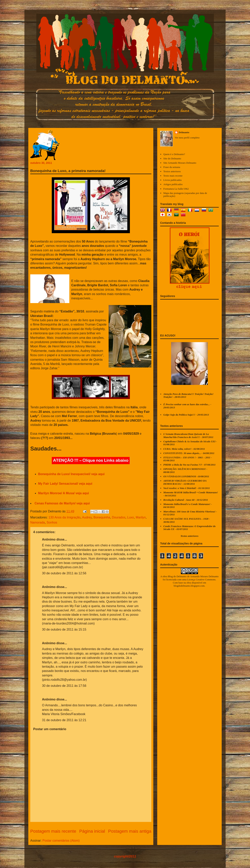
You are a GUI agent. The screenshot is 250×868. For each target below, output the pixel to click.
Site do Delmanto (172, 158)
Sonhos (52, 522)
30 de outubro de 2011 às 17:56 (64, 686)
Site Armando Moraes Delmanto (180, 163)
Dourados (119, 517)
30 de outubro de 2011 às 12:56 (64, 573)
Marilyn (141, 517)
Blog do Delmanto (177, 576)
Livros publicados (172, 180)
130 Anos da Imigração (64, 517)
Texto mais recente (173, 176)
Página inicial (92, 831)
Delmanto (184, 132)
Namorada (38, 522)
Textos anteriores (172, 171)
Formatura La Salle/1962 (176, 189)
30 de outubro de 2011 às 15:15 (64, 629)
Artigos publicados (173, 184)
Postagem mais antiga (130, 831)
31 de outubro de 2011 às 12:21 (64, 720)
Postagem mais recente (53, 831)
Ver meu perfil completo (187, 138)
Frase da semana (172, 167)
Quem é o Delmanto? (174, 154)
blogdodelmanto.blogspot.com (189, 586)
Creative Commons (206, 579)
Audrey (87, 517)
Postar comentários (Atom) (61, 841)
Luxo (131, 517)
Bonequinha (102, 517)
